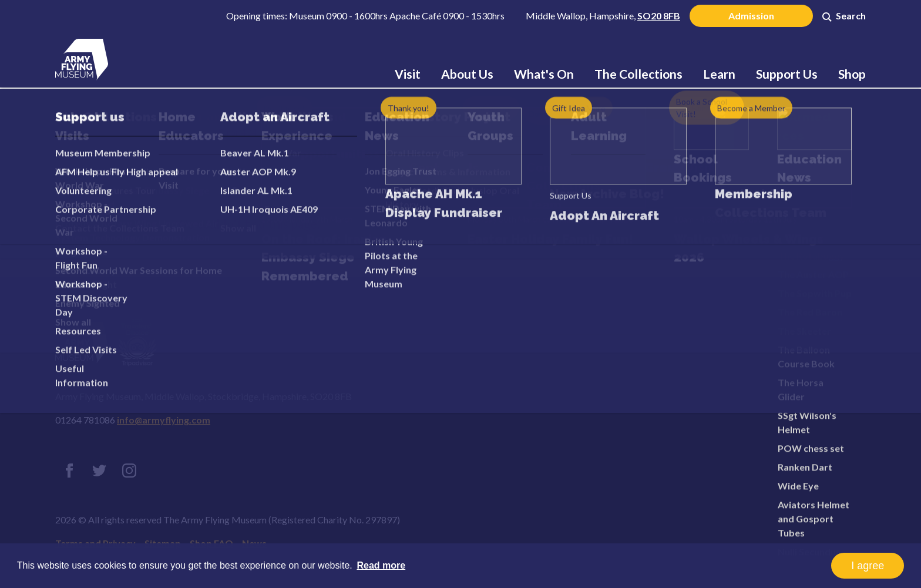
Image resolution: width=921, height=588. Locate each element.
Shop (852, 74)
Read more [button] (381, 565)
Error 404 (251, 193)
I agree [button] (868, 566)
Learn (719, 74)
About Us (467, 74)
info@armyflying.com (164, 420)
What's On (544, 74)
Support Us (787, 74)
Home (188, 132)
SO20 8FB (659, 16)
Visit (408, 74)
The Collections (638, 74)
